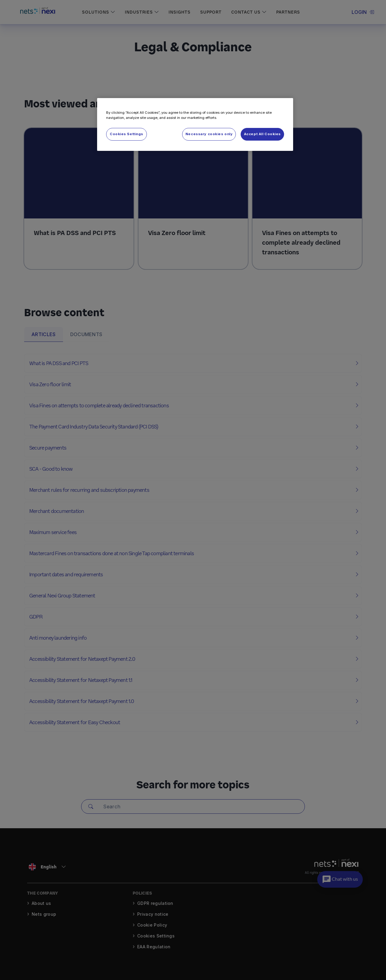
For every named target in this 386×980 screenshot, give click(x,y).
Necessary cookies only (209, 134)
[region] (195, 124)
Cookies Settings (127, 134)
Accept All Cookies (262, 134)
